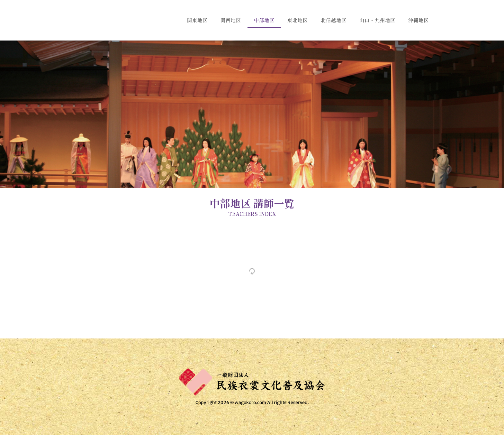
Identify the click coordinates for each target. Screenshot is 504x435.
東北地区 (298, 20)
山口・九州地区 (377, 20)
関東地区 (197, 20)
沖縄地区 (419, 20)
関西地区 (231, 20)
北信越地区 (334, 20)
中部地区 (264, 20)
